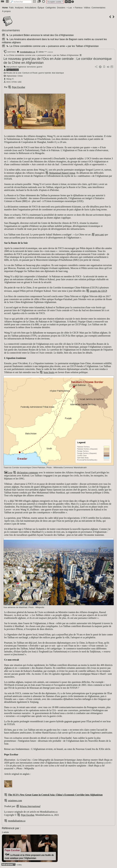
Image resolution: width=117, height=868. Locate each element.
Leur (8, 472)
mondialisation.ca (27, 52)
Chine (20, 76)
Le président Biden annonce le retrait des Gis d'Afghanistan (40, 35)
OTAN (14, 82)
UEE (19, 82)
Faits (11, 8)
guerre (40, 67)
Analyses (19, 8)
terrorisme (31, 67)
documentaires (11, 30)
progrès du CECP (98, 291)
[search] (21, 2)
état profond (12, 67)
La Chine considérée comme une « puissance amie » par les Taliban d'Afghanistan (52, 46)
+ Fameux (78, 8)
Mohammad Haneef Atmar (62, 173)
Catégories (51, 8)
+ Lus (69, 8)
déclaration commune (27, 472)
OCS (9, 82)
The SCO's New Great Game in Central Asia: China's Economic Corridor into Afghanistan (55, 795)
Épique (41, 8)
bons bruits (49, 372)
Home (5, 8)
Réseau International (30, 806)
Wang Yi (10, 79)
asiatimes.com (15, 801)
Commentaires (98, 8)
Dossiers (61, 8)
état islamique (58, 73)
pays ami (100, 235)
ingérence (22, 67)
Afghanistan (12, 76)
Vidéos (87, 8)
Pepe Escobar (12, 70)
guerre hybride (45, 73)
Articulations (31, 8)
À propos (6, 11)
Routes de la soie (14, 73)
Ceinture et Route (30, 73)
